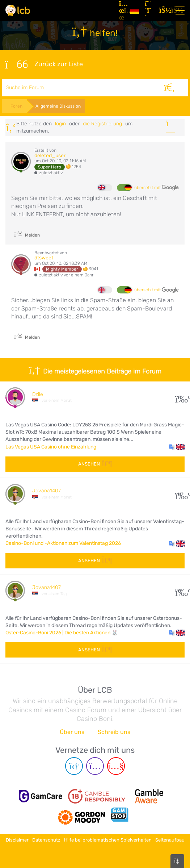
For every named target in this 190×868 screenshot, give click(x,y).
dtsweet (44, 258)
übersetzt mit (157, 188)
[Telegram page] (74, 766)
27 (180, 397)
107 (180, 494)
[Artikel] (122, 11)
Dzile (38, 394)
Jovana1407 (47, 491)
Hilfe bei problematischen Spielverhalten (108, 840)
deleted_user (50, 156)
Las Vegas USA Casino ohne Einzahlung (51, 447)
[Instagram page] (95, 766)
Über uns (72, 732)
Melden (27, 235)
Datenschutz (46, 840)
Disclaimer (17, 840)
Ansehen (95, 464)
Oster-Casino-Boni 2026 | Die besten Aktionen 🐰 (62, 633)
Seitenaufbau (170, 840)
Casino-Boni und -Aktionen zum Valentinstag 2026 (63, 543)
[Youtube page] (116, 766)
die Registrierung (102, 124)
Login (60, 124)
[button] (177, 447)
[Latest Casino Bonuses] (18, 10)
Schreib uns (114, 732)
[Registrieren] (149, 11)
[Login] (164, 11)
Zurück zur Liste (44, 64)
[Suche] (170, 88)
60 (180, 590)
